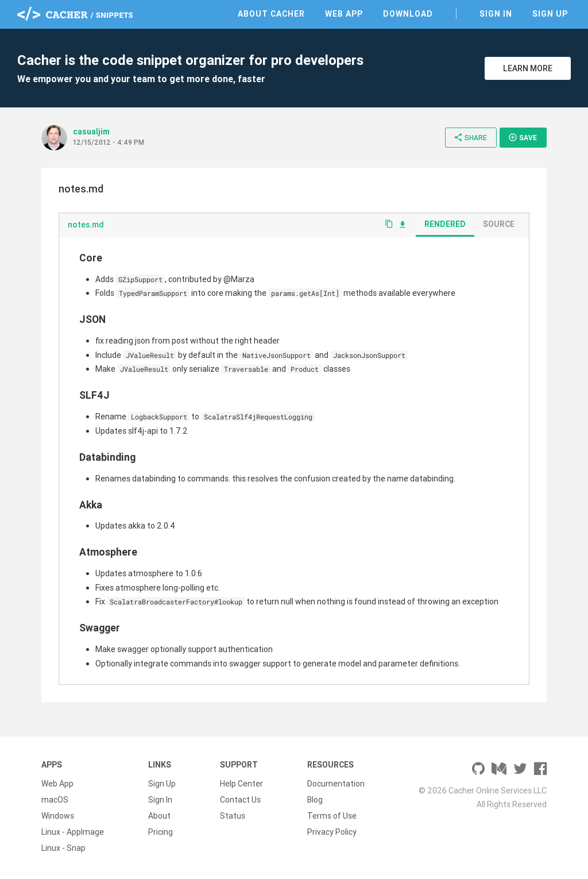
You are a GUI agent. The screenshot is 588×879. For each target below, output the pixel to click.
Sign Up (550, 14)
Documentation (336, 784)
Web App (344, 14)
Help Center (241, 784)
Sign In (496, 14)
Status (233, 816)
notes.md (86, 225)
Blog (315, 800)
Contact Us (240, 800)
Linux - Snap (63, 848)
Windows (58, 816)
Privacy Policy (332, 832)
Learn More (528, 68)
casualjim (91, 132)
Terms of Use (332, 816)
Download (408, 14)
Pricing (160, 832)
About (159, 816)
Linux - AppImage (73, 832)
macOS (55, 800)
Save (523, 137)
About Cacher (271, 14)
